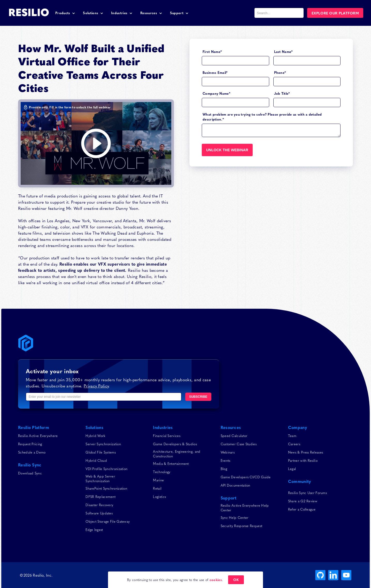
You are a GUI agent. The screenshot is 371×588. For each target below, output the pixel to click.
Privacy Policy (96, 386)
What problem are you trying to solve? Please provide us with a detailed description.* (262, 117)
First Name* (212, 51)
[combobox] (279, 13)
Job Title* (282, 93)
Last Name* (284, 51)
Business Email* (215, 72)
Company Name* (217, 93)
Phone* (280, 72)
